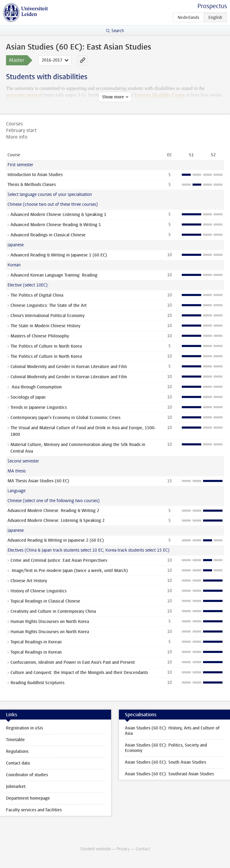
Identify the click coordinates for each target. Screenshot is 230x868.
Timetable (15, 740)
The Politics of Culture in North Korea (46, 346)
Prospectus (212, 6)
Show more (113, 97)
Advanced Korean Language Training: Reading (54, 275)
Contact (143, 849)
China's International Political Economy (47, 316)
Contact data (18, 763)
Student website (95, 849)
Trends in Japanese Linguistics (39, 407)
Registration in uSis (24, 728)
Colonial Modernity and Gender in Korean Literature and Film (69, 367)
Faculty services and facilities (34, 810)
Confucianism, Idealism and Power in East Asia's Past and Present (73, 662)
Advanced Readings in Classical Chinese (48, 235)
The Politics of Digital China (37, 295)
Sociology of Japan (28, 397)
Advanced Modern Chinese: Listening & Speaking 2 (56, 521)
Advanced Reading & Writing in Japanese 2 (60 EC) (56, 540)
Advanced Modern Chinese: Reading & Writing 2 (53, 511)
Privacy (123, 849)
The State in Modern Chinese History (45, 326)
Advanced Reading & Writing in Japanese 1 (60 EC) (59, 255)
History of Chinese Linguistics (38, 591)
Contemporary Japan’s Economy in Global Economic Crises (65, 418)
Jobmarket (16, 787)
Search (118, 31)
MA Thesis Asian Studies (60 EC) (38, 481)
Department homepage (28, 798)
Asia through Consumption (36, 387)
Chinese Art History (29, 581)
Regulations (17, 751)
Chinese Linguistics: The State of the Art (49, 305)
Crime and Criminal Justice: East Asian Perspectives (59, 560)
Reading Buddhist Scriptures (37, 683)
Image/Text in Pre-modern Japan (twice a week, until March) (69, 571)
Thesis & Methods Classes (32, 185)
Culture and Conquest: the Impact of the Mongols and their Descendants (79, 673)
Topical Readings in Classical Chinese (45, 601)
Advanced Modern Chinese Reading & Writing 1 (56, 225)
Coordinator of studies (27, 775)
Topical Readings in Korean (36, 642)
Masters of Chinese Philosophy (40, 336)
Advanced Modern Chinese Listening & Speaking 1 (58, 215)
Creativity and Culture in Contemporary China (53, 611)
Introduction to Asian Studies (35, 175)
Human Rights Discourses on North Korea (50, 622)
